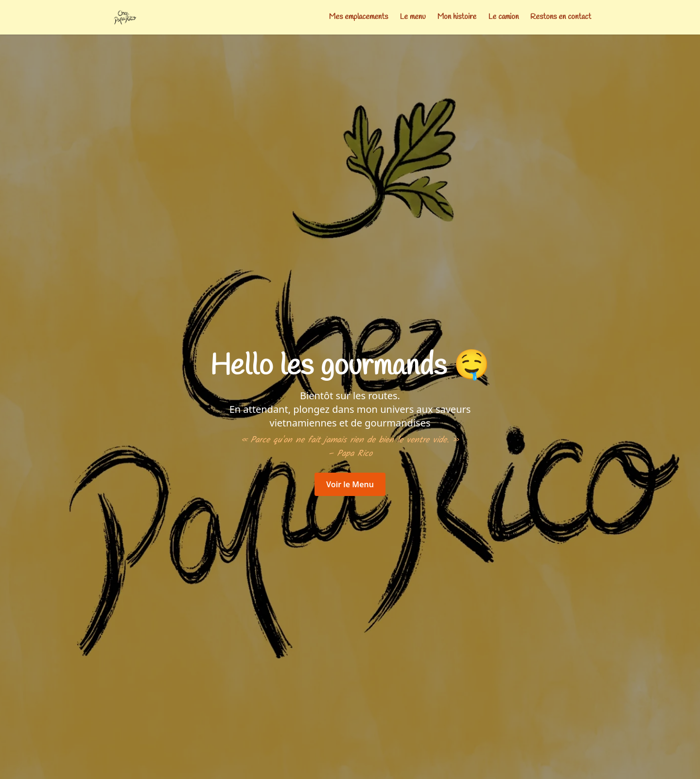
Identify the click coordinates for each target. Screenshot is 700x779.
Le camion (503, 17)
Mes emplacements (359, 17)
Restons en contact (561, 17)
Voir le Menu (350, 484)
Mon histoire (457, 17)
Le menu (413, 17)
